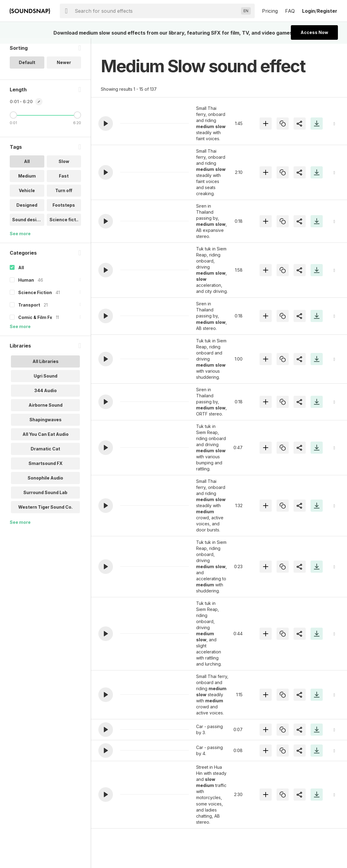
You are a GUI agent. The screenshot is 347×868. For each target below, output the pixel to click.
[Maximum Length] (77, 120)
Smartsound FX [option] (46, 469)
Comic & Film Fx (35, 323)
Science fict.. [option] (64, 225)
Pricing (270, 11)
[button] (106, 124)
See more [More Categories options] (20, 332)
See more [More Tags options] (20, 239)
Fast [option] (64, 181)
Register (327, 11)
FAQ (290, 11)
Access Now (314, 32)
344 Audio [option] (46, 396)
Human (26, 285)
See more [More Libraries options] (20, 528)
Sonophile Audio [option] (45, 483)
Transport (29, 310)
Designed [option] (27, 210)
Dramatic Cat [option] (45, 454)
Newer (64, 68)
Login (309, 11)
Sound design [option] (27, 225)
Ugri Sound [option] (46, 381)
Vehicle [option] (27, 196)
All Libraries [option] (46, 367)
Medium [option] (27, 181)
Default (27, 68)
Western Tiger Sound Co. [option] (45, 512)
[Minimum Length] (13, 120)
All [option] (27, 167)
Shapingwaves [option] (46, 425)
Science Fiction (35, 298)
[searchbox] (157, 11)
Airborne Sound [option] (46, 410)
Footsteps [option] (64, 210)
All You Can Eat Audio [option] (46, 440)
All (21, 273)
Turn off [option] (64, 196)
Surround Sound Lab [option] (45, 498)
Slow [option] (64, 167)
